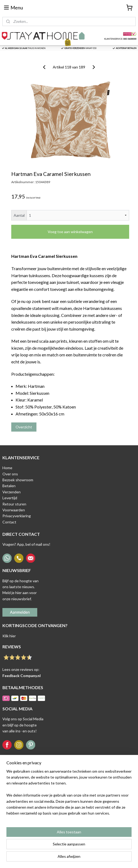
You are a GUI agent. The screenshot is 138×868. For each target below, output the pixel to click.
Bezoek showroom (18, 480)
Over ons (10, 474)
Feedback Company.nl (22, 676)
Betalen (9, 486)
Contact (9, 522)
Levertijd (10, 498)
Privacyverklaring (17, 516)
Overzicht (24, 427)
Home (7, 468)
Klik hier (9, 636)
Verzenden (12, 492)
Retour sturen (14, 504)
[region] (69, 795)
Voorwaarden (14, 510)
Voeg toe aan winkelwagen (70, 232)
